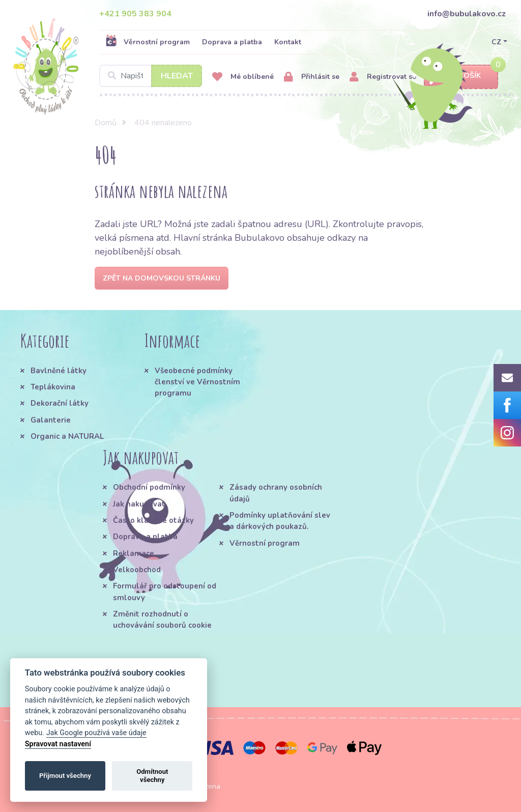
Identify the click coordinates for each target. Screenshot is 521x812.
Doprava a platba (232, 42)
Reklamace (134, 553)
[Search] (151, 76)
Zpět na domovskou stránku (162, 278)
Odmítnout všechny (152, 776)
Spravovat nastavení (58, 744)
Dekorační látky (60, 403)
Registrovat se (383, 77)
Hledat (177, 76)
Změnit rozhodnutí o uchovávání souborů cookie (162, 620)
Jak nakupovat (139, 504)
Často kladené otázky (153, 520)
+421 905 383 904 (135, 14)
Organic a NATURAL (67, 436)
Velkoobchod (137, 570)
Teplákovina (53, 387)
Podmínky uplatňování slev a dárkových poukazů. (280, 521)
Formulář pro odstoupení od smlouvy (165, 592)
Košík (461, 76)
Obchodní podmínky (149, 487)
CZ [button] (496, 42)
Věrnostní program (148, 42)
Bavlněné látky (59, 371)
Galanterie (51, 420)
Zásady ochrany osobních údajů (276, 493)
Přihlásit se (312, 77)
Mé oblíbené (243, 77)
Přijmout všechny (65, 776)
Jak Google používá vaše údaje (96, 733)
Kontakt (288, 42)
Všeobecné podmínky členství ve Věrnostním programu (197, 382)
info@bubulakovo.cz (467, 14)
